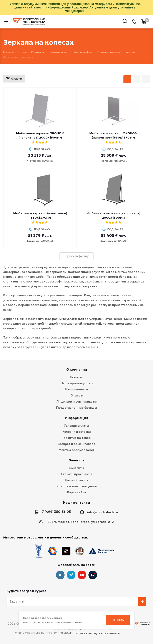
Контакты (76, 468)
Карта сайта (76, 492)
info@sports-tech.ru (103, 512)
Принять (118, 620)
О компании (77, 369)
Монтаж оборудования (77, 450)
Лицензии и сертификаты (77, 401)
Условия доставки (77, 432)
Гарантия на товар (76, 438)
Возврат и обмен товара (76, 444)
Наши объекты (76, 480)
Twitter (93, 575)
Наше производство (77, 383)
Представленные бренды (76, 408)
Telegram (71, 575)
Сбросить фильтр (76, 256)
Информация (77, 418)
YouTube (82, 575)
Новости (77, 377)
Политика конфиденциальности (96, 633)
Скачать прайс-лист (76, 474)
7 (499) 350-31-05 (56, 512)
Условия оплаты (76, 426)
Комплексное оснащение (77, 486)
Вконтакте (60, 575)
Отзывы (77, 395)
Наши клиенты (76, 389)
